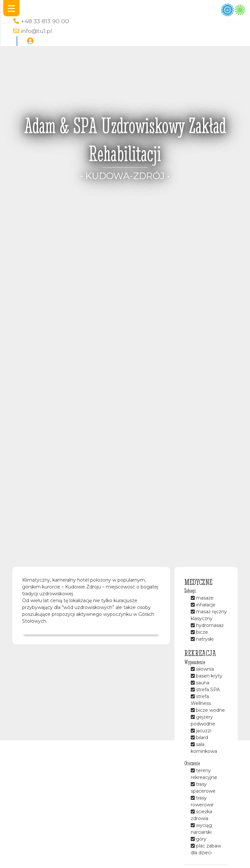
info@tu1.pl (36, 31)
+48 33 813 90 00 (45, 21)
